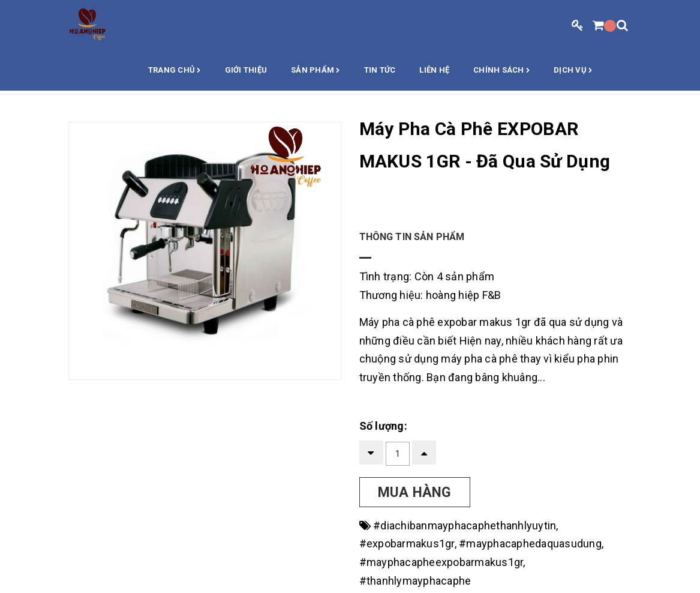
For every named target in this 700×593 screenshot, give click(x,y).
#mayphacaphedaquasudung (530, 543)
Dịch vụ (573, 71)
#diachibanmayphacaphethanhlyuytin (465, 525)
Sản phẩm (316, 71)
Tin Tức (380, 70)
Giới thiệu (246, 70)
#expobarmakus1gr (407, 543)
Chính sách (501, 71)
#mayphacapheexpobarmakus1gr (441, 562)
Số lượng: (383, 426)
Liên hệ (434, 70)
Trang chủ (175, 71)
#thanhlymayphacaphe (415, 581)
